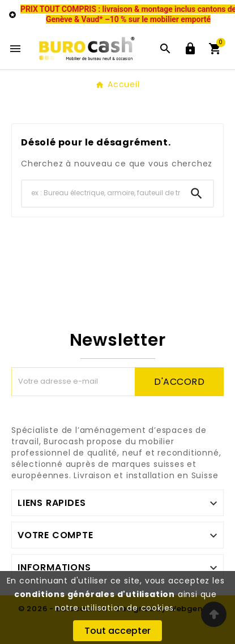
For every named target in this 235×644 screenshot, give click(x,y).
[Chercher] (101, 193)
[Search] (196, 194)
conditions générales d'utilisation (95, 594)
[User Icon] (190, 49)
